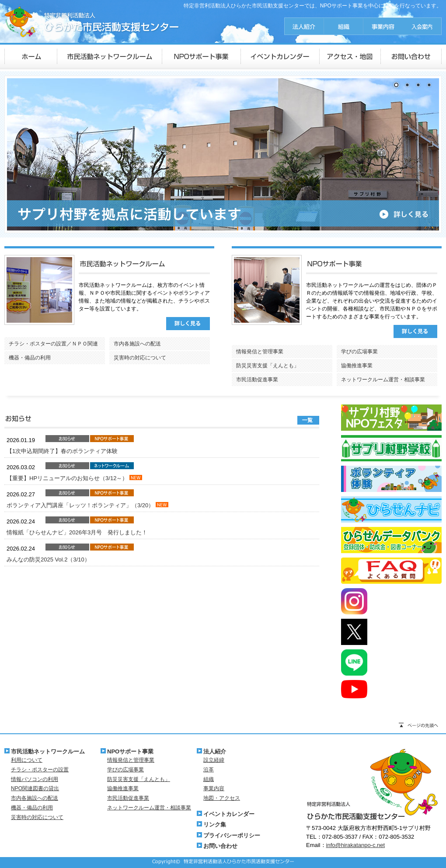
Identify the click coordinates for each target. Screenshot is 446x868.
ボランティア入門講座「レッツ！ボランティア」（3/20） (81, 505)
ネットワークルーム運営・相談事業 (383, 380)
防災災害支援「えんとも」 (268, 366)
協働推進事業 (357, 366)
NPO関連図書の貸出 (35, 788)
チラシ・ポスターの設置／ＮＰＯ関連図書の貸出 (53, 345)
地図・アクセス (222, 798)
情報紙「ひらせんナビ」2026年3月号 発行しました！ (77, 532)
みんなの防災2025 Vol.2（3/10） (48, 559)
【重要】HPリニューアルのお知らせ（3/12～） (68, 478)
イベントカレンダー (229, 814)
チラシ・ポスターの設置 (40, 770)
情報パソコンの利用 (35, 779)
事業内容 (214, 788)
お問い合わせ (220, 846)
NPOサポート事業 (130, 751)
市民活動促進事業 (257, 380)
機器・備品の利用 (30, 358)
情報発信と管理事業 (260, 352)
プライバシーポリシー (232, 835)
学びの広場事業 (359, 352)
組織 (209, 779)
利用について (27, 760)
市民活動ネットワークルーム (48, 751)
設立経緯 (214, 760)
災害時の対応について (140, 358)
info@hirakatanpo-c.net (356, 845)
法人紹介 (215, 751)
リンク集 (215, 824)
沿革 (209, 770)
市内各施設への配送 (137, 344)
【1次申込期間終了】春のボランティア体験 (62, 451)
